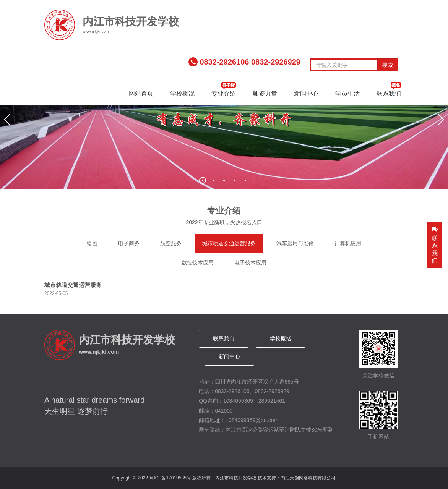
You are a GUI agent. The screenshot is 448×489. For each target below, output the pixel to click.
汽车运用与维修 (295, 243)
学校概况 (182, 93)
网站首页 (141, 93)
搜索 (388, 65)
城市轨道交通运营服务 (229, 243)
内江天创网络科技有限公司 (308, 478)
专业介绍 (224, 89)
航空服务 (171, 243)
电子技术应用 (250, 262)
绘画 (92, 243)
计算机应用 (348, 243)
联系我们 (389, 89)
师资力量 (265, 93)
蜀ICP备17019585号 (170, 478)
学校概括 (281, 338)
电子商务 (129, 243)
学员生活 (347, 93)
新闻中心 (306, 93)
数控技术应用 (198, 262)
